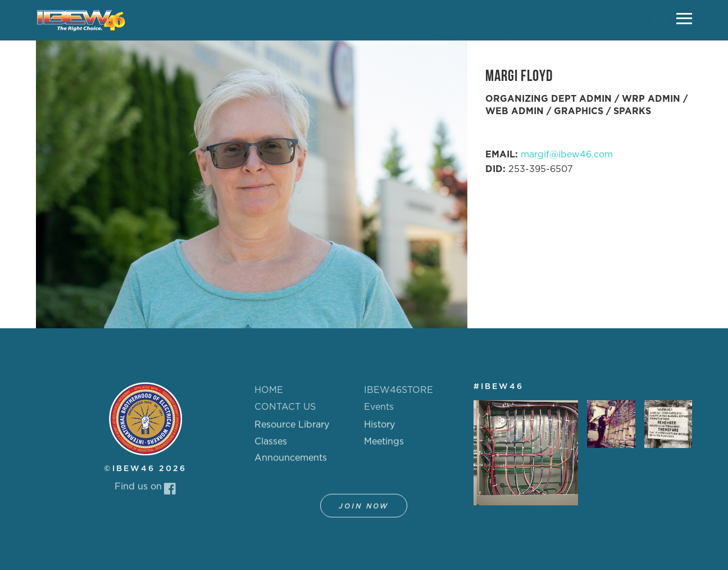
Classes (271, 446)
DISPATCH (649, 21)
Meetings (384, 446)
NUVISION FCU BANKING (518, 20)
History (379, 429)
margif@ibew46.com (567, 155)
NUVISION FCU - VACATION (447, 20)
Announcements (291, 463)
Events (379, 407)
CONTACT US (285, 407)
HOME (112, 20)
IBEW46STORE (399, 390)
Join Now (364, 511)
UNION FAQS (226, 20)
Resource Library (292, 429)
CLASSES (168, 20)
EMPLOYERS (371, 20)
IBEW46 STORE (582, 20)
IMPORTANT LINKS (292, 20)
